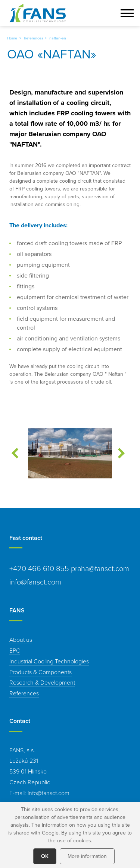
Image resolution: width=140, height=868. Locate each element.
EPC (15, 650)
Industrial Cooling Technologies (49, 661)
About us (21, 640)
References (34, 38)
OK (45, 856)
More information (87, 856)
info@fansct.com (49, 793)
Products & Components (41, 672)
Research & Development (42, 682)
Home (12, 38)
